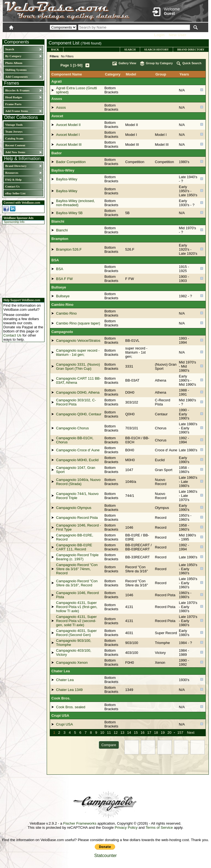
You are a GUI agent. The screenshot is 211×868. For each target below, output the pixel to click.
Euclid (160, 460)
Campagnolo (62, 332)
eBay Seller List (15, 193)
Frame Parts (13, 104)
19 (163, 733)
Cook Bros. (61, 698)
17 (149, 733)
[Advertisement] (22, 260)
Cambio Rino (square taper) (78, 323)
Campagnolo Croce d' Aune (78, 450)
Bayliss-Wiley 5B (69, 213)
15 (136, 733)
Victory (160, 653)
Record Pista (165, 595)
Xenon (160, 663)
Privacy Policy (126, 828)
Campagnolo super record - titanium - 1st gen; (78, 352)
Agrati (57, 81)
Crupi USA (60, 716)
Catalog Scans (14, 138)
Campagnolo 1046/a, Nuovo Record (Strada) (78, 482)
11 (109, 733)
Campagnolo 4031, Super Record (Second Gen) (76, 633)
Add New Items (15, 152)
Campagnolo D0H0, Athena (78, 392)
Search (10, 49)
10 (102, 733)
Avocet (57, 116)
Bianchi (58, 221)
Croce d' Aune (166, 450)
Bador (57, 153)
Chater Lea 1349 (69, 690)
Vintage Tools (14, 125)
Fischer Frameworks (80, 823)
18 (156, 733)
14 (129, 733)
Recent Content (15, 145)
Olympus (162, 508)
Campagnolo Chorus (72, 428)
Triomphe (162, 643)
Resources (12, 173)
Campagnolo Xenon (72, 663)
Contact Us (12, 186)
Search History (157, 50)
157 (180, 733)
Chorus (161, 428)
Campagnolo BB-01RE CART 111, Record (74, 547)
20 (169, 733)
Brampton (60, 239)
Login (159, 35)
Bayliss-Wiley (63, 170)
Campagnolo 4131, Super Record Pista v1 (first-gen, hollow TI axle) (77, 607)
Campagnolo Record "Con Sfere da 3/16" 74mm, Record (77, 569)
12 (116, 733)
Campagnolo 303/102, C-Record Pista (76, 402)
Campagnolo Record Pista (77, 518)
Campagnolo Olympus (74, 508)
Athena (161, 380)
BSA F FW (64, 279)
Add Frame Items (17, 111)
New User (177, 35)
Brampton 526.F (69, 249)
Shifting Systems (16, 70)
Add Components (16, 77)
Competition (164, 162)
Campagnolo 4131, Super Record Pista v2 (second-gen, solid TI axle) (76, 621)
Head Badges (14, 97)
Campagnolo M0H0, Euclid (77, 460)
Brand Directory (16, 166)
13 (122, 733)
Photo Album (14, 63)
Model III (162, 145)
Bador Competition (71, 162)
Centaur (161, 414)
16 (143, 733)
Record (161, 518)
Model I (161, 135)
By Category (13, 56)
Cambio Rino (62, 305)
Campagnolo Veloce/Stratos (78, 341)
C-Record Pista (163, 402)
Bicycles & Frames (18, 90)
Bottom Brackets (111, 90)
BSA (55, 260)
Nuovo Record (161, 482)
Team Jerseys (14, 131)
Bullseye (59, 287)
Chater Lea (61, 671)
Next (191, 733)
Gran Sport (164, 470)
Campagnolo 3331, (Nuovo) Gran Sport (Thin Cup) (78, 366)
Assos (57, 99)
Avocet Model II (68, 125)
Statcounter (105, 856)
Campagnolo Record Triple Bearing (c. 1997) (77, 557)
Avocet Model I (68, 135)
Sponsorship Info (14, 222)
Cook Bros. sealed (71, 707)
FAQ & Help (13, 180)
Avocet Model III (69, 145)
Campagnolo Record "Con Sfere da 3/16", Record (77, 583)
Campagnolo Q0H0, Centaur (79, 414)
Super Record (166, 633)
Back (55, 50)
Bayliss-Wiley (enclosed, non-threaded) (75, 203)
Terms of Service (159, 828)
